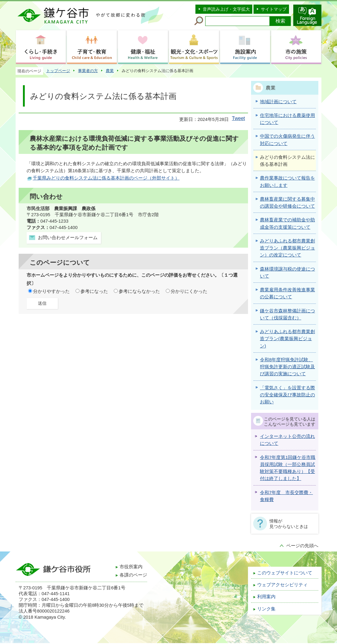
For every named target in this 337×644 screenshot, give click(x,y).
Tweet (238, 118)
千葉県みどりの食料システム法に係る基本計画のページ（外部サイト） (106, 178)
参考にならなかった (139, 291)
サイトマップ (274, 9)
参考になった (94, 291)
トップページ (58, 71)
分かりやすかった (51, 291)
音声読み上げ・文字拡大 (226, 9)
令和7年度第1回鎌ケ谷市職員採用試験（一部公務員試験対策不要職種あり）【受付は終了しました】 (288, 468)
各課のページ (133, 575)
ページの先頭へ (302, 546)
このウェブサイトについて (285, 573)
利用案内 (266, 597)
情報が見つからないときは (289, 524)
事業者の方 (88, 71)
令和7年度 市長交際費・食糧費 (286, 496)
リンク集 (266, 609)
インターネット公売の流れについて (287, 440)
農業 (110, 71)
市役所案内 (131, 567)
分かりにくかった (189, 291)
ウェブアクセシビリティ (282, 585)
